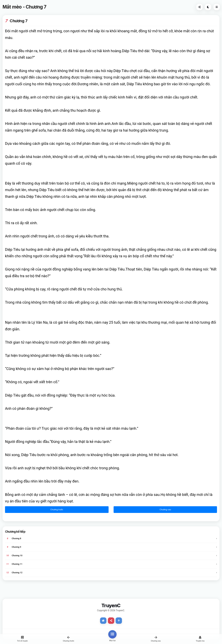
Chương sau (165, 509)
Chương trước (57, 509)
